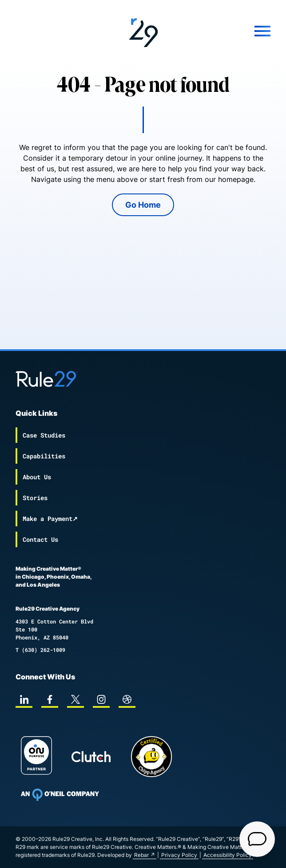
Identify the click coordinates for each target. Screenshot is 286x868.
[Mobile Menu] (228, 31)
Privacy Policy (179, 855)
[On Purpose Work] (36, 757)
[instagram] (101, 699)
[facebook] (50, 699)
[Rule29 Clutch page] (91, 757)
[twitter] (75, 699)
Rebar (141, 855)
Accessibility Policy (228, 855)
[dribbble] (127, 699)
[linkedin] (24, 699)
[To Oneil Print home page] (60, 795)
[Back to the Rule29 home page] (143, 31)
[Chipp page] (151, 757)
